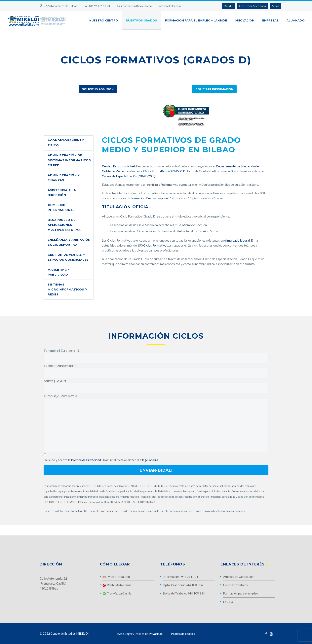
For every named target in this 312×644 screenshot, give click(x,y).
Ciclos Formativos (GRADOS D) (165, 171)
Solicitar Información (214, 89)
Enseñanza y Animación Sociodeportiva (69, 242)
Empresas (270, 20)
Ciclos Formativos (156, 245)
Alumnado (296, 20)
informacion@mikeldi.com (137, 6)
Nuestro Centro (104, 20)
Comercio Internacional (61, 207)
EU (231, 602)
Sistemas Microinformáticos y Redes (67, 289)
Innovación (245, 20)
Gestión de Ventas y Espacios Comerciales (68, 257)
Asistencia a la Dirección (62, 193)
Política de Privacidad (86, 460)
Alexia (276, 6)
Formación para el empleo (241, 593)
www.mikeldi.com (170, 6)
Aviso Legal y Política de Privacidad (140, 634)
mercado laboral (238, 240)
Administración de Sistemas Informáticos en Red (69, 160)
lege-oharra (150, 460)
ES (225, 602)
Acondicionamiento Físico (66, 143)
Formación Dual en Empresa (150, 198)
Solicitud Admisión (98, 89)
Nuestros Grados (141, 20)
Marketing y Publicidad (59, 272)
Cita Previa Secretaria (252, 6)
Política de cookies (183, 634)
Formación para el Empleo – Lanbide (196, 20)
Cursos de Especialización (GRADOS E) (129, 176)
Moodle (228, 6)
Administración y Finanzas (64, 178)
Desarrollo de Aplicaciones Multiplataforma (64, 225)
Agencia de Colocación (239, 576)
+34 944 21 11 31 (99, 6)
